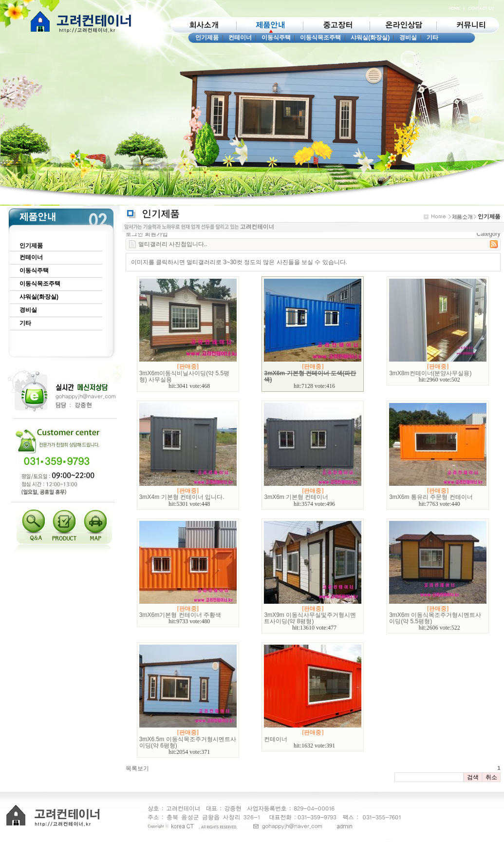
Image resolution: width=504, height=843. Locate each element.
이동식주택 (276, 38)
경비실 (408, 38)
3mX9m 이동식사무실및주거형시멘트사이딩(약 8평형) (310, 618)
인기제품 (207, 38)
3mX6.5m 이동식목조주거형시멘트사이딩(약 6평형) (188, 742)
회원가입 (156, 234)
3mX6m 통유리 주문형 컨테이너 (431, 497)
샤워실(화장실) (370, 38)
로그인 (134, 234)
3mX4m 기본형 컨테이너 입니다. (182, 497)
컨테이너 (240, 38)
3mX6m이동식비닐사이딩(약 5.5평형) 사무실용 (184, 376)
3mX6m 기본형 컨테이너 (296, 497)
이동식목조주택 (320, 38)
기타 (432, 38)
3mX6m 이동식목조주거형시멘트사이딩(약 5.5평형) (435, 618)
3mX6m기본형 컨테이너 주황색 (180, 615)
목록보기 (137, 768)
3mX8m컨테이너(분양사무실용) (430, 373)
